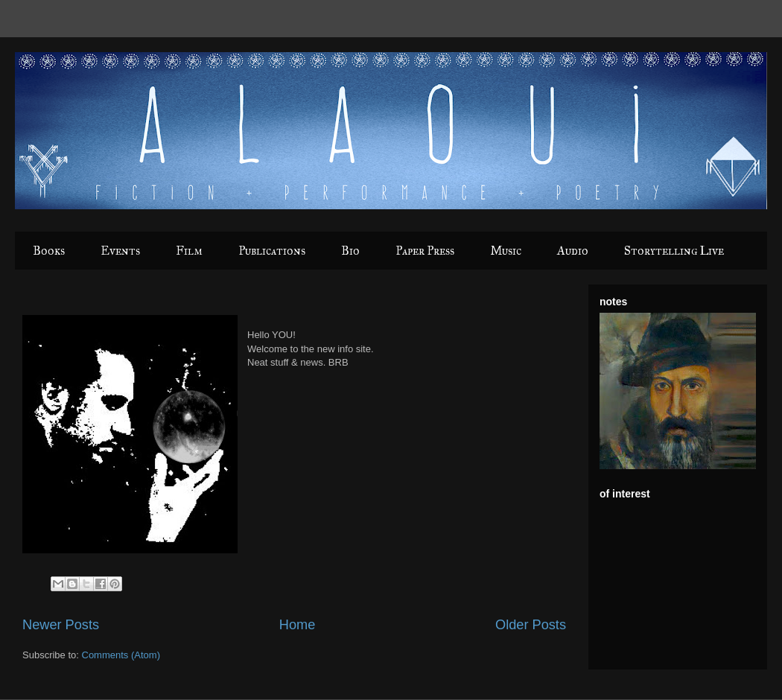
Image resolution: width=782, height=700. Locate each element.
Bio (350, 251)
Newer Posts (61, 625)
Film (189, 251)
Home (298, 625)
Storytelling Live (674, 251)
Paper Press (425, 251)
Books (49, 251)
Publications (272, 251)
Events (120, 251)
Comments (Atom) (121, 655)
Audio (573, 251)
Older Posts (531, 625)
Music (506, 251)
